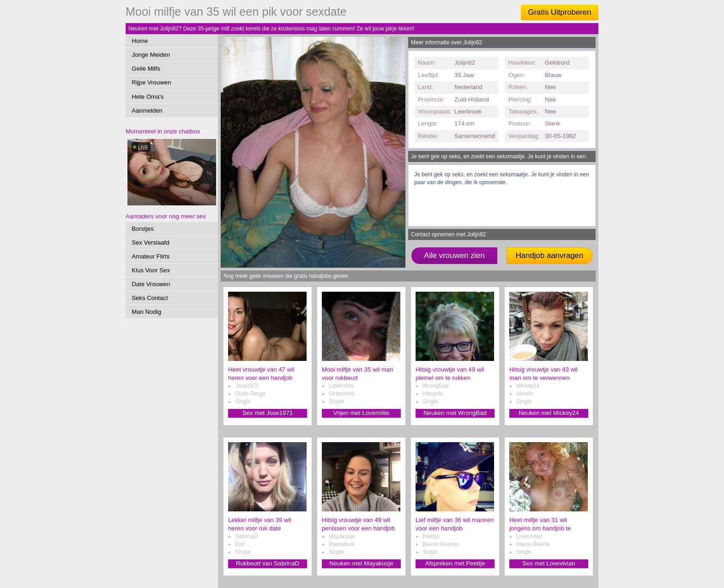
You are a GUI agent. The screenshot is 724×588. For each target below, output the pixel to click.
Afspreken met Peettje (455, 563)
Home (140, 41)
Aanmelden (147, 111)
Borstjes (143, 229)
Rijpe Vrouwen (151, 82)
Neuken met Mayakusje (362, 563)
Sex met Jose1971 (268, 413)
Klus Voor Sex (151, 270)
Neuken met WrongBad (455, 413)
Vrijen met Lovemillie (361, 413)
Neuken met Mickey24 (549, 413)
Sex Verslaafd (150, 243)
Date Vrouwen (151, 284)
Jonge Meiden (151, 55)
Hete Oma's (148, 97)
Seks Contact (150, 298)
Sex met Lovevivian (549, 563)
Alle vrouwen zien (454, 255)
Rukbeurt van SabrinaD (268, 563)
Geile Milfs (146, 69)
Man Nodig (146, 312)
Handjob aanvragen (549, 255)
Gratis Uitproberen (559, 12)
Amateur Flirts (151, 256)
